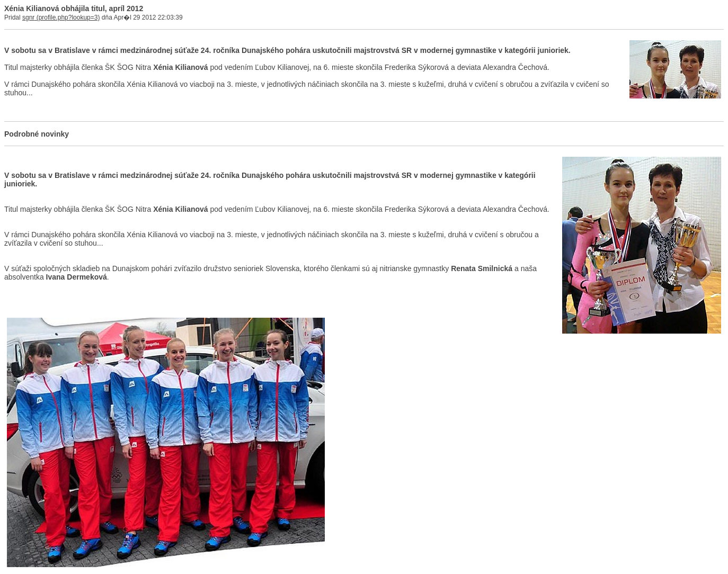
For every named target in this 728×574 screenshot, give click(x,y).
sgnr (28, 17)
